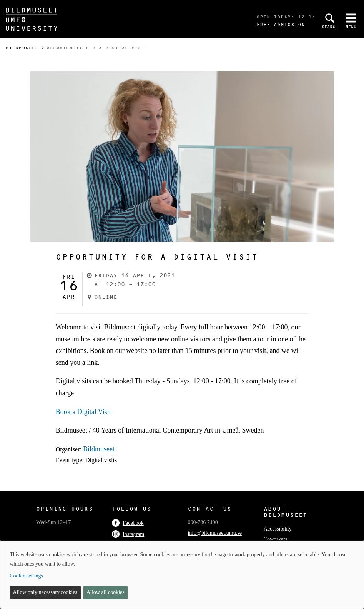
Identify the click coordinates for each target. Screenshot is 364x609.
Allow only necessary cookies (45, 592)
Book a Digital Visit (83, 412)
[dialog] (182, 575)
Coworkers (275, 539)
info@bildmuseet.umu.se (214, 533)
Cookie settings (26, 576)
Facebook (128, 523)
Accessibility (278, 529)
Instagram (128, 534)
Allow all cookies (106, 592)
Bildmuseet (22, 48)
